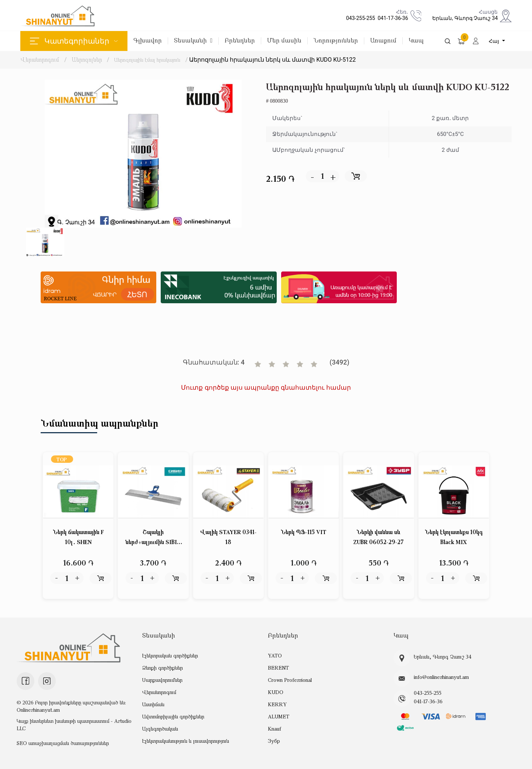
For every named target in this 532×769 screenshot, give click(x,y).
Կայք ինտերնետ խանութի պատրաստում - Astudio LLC (74, 724)
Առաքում (383, 41)
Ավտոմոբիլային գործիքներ (173, 716)
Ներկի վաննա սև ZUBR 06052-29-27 (378, 537)
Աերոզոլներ (87, 59)
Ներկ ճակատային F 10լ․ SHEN (78, 537)
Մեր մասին (284, 41)
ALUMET (279, 716)
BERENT (278, 668)
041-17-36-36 (391, 18)
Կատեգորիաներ (74, 41)
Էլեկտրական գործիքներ (170, 655)
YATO (275, 655)
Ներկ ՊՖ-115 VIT (304, 532)
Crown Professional (290, 680)
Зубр (274, 741)
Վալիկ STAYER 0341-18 (228, 537)
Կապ (416, 41)
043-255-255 (359, 18)
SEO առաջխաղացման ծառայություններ (63, 743)
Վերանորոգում (40, 59)
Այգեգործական (160, 729)
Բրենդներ (240, 41)
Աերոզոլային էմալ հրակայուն (153, 59)
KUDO (275, 692)
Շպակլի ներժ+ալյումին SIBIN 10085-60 (153, 538)
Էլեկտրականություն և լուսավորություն (186, 741)
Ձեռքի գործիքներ (163, 668)
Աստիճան (153, 704)
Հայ (495, 41)
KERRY (277, 704)
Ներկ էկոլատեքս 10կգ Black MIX (454, 537)
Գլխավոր (148, 41)
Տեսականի (193, 41)
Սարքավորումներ (162, 680)
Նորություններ (336, 41)
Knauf (274, 729)
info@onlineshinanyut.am (441, 677)
